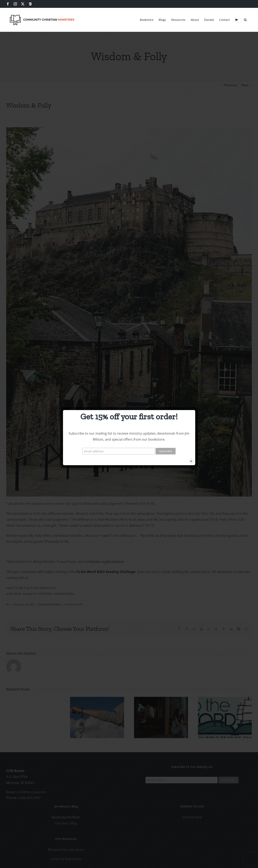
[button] (245, 19)
